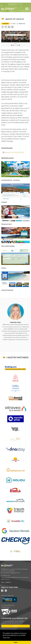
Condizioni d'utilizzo (16, 1)
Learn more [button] (6, 637)
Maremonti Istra (6, 224)
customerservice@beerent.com (11, 573)
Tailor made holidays (8, 246)
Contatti (8, 582)
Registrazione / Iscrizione (16, 4)
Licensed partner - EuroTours (11, 180)
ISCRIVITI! (15, 626)
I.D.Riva (4, 268)
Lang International (7, 290)
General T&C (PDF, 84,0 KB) (14, 152)
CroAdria (4, 202)
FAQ (2, 582)
